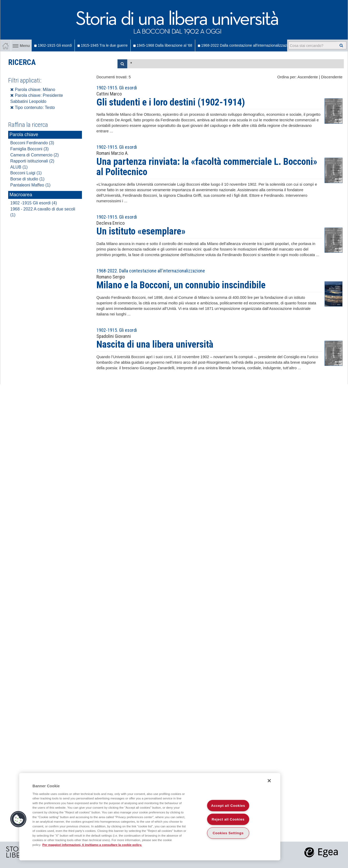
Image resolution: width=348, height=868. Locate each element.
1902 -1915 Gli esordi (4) (34, 203)
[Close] (269, 781)
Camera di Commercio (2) (35, 155)
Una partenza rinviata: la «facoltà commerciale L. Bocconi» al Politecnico (207, 167)
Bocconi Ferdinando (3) (32, 143)
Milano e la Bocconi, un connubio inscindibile (181, 285)
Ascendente (308, 77)
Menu (21, 46)
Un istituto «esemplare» (141, 231)
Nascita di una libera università (155, 344)
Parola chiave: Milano (33, 90)
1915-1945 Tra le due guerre (102, 45)
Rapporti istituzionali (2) (32, 161)
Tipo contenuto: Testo (33, 107)
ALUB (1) (19, 167)
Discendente (332, 77)
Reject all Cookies (228, 819)
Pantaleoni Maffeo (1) (30, 185)
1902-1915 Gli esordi (53, 45)
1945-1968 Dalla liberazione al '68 (163, 45)
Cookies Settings (228, 833)
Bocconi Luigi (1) (26, 173)
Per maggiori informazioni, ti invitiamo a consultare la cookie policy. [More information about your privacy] (92, 845)
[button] (18, 819)
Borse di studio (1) (27, 179)
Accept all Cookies (228, 806)
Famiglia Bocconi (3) (30, 149)
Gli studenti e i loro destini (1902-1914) (171, 102)
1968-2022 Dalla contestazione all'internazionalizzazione (246, 45)
